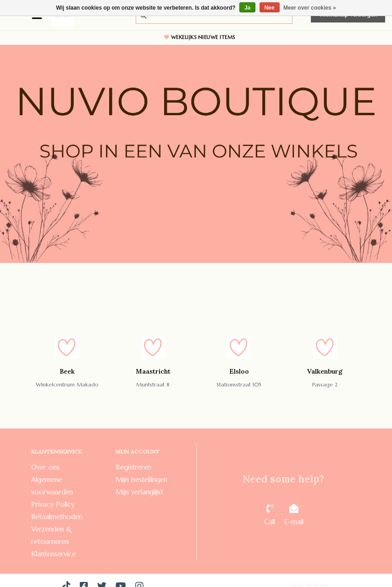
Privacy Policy (53, 504)
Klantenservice (53, 554)
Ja (247, 8)
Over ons (45, 467)
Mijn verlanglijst (139, 492)
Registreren (133, 467)
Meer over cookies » (310, 8)
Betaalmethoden (57, 517)
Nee (270, 8)
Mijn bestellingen (141, 479)
